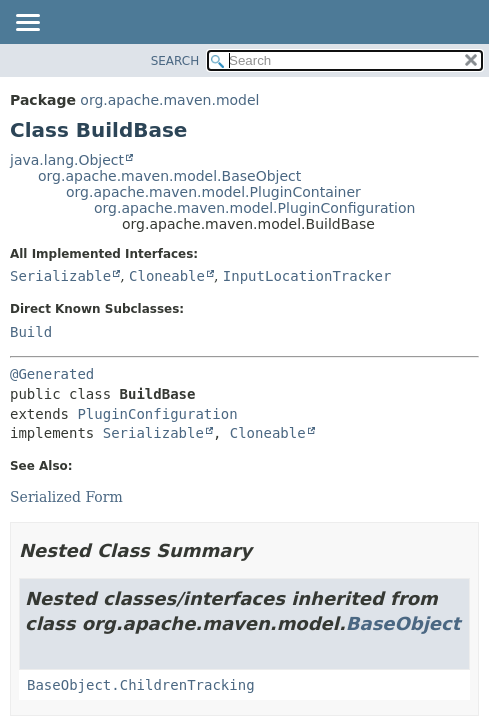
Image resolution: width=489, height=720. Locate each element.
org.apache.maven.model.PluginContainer (213, 192)
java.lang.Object (67, 160)
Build (31, 332)
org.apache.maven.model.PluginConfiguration (254, 208)
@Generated (52, 374)
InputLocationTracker (307, 276)
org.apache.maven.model (169, 100)
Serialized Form (66, 497)
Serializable (60, 276)
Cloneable (167, 276)
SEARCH (175, 61)
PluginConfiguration (157, 414)
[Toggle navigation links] (27, 24)
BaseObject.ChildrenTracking (141, 685)
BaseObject (403, 623)
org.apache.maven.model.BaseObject (169, 176)
